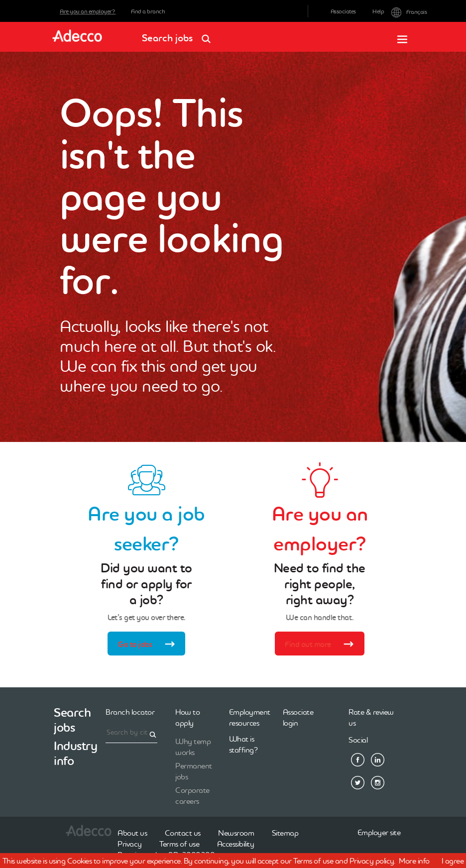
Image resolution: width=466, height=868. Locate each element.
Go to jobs (150, 645)
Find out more (323, 645)
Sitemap (285, 833)
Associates (343, 11)
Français (399, 11)
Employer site (379, 832)
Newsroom (236, 833)
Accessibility (236, 844)
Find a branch (148, 11)
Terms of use (179, 844)
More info (414, 861)
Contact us (183, 833)
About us (132, 833)
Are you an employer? (88, 11)
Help (378, 11)
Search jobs (179, 35)
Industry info (75, 753)
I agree (453, 861)
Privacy (130, 844)
